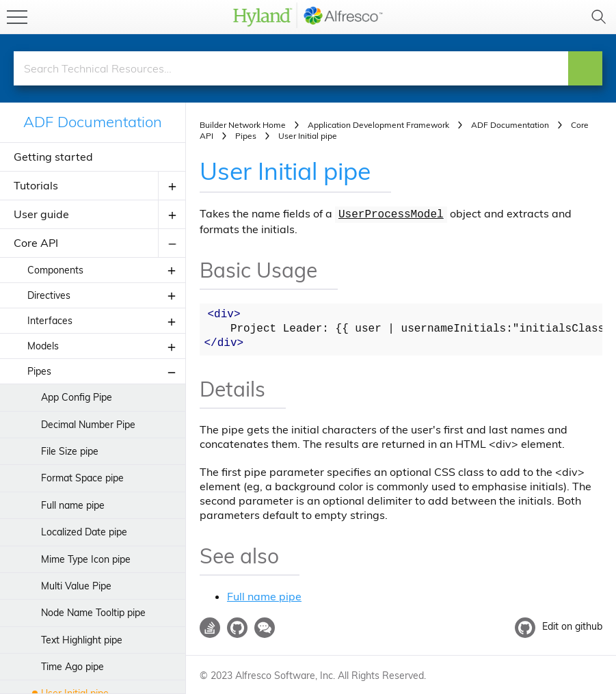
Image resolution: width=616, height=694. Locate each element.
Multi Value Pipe (76, 586)
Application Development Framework (378, 125)
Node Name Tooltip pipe (93, 613)
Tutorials (36, 185)
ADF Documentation (93, 122)
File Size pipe (70, 451)
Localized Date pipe (84, 532)
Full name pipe (73, 505)
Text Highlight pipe (82, 640)
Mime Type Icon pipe (86, 559)
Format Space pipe (82, 478)
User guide (41, 214)
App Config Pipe (77, 397)
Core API (36, 243)
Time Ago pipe (72, 667)
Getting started (53, 157)
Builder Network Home (243, 125)
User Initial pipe (289, 171)
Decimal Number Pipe (88, 425)
